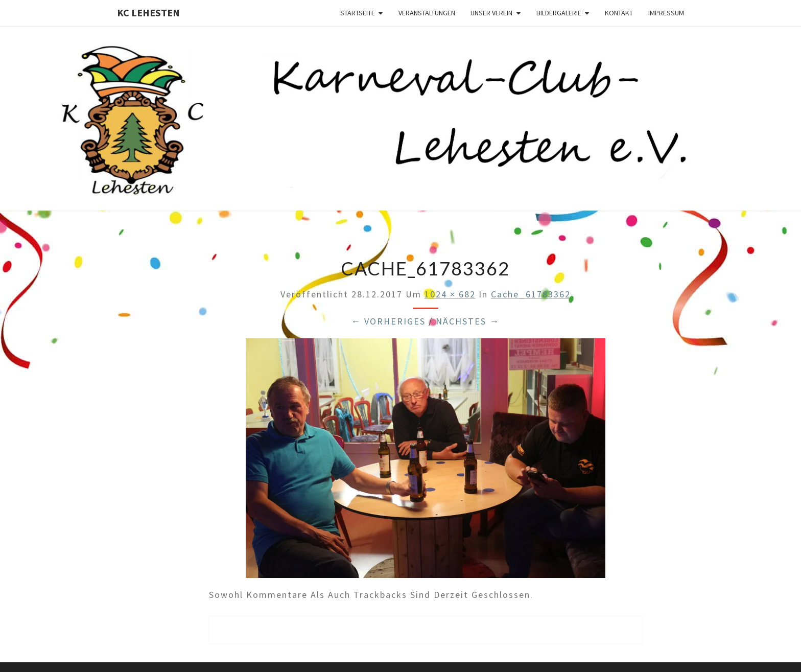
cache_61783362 (531, 294)
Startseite (358, 13)
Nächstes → (468, 321)
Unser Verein (491, 13)
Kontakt (619, 13)
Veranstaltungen (427, 13)
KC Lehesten (148, 13)
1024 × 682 (450, 294)
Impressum (666, 13)
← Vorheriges (388, 321)
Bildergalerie (559, 13)
